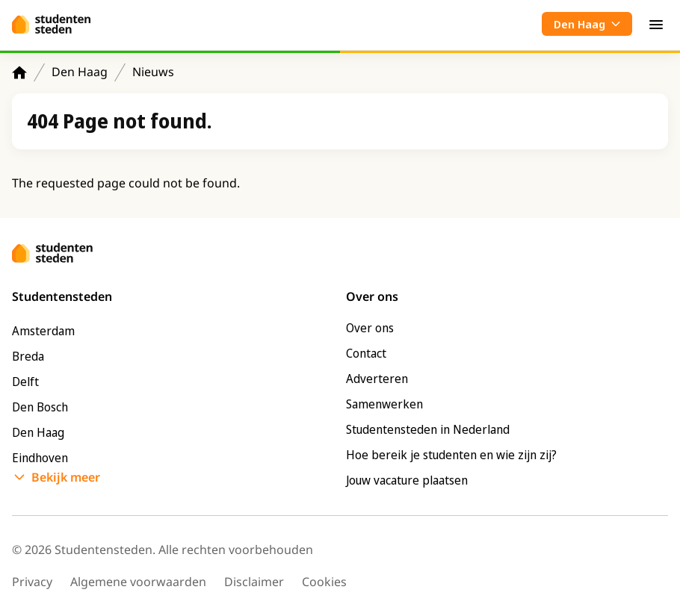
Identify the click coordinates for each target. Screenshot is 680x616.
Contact (366, 353)
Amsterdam (43, 331)
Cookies (324, 582)
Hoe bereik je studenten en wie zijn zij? (451, 455)
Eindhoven (40, 458)
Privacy (32, 582)
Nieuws (153, 72)
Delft (25, 382)
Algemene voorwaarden (138, 582)
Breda (28, 356)
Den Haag (80, 72)
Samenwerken (384, 404)
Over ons (370, 328)
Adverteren (377, 379)
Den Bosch (40, 407)
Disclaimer (254, 582)
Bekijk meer (66, 477)
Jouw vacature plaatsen (407, 480)
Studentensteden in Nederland (428, 429)
